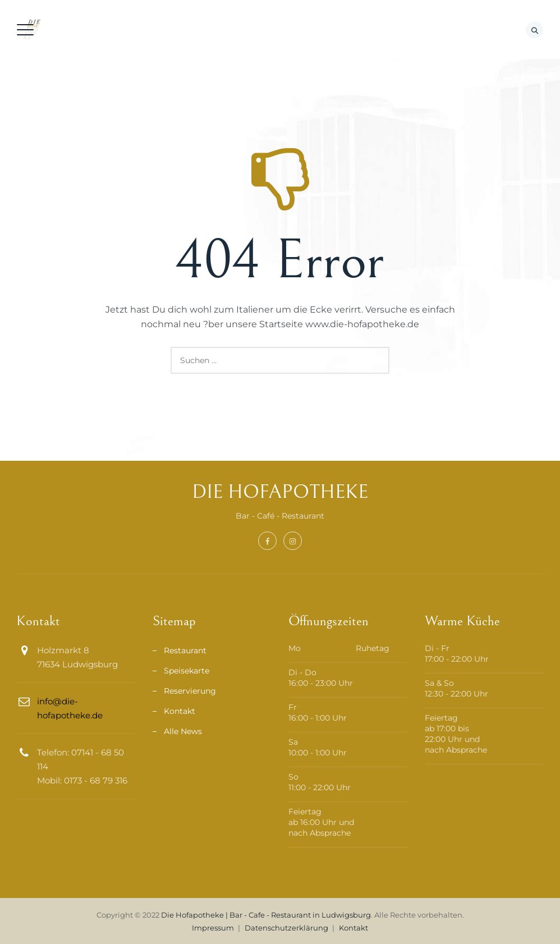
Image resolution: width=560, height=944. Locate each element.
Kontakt (180, 711)
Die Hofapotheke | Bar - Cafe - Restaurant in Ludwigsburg (266, 915)
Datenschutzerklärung (286, 928)
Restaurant (185, 650)
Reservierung (190, 691)
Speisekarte (187, 671)
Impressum (213, 928)
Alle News (183, 731)
